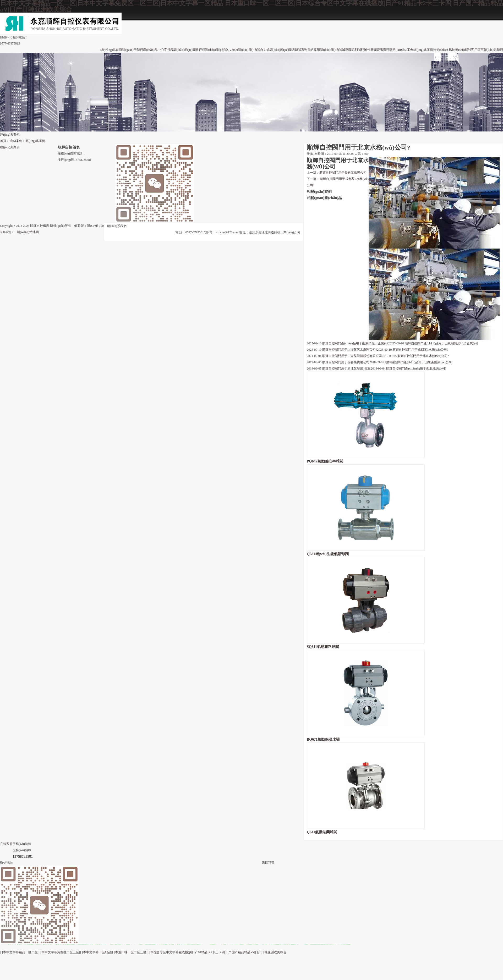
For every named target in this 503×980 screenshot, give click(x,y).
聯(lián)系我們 (493, 50)
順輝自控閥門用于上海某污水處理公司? (350, 350)
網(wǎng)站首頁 (111, 50)
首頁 (3, 141)
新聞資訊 (377, 50)
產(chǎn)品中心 (154, 50)
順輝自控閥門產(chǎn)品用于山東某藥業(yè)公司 (418, 362)
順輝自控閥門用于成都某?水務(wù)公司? (420, 350)
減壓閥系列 (350, 50)
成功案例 (407, 50)
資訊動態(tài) (392, 50)
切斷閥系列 (299, 50)
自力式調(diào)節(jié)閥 (276, 50)
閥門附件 (364, 50)
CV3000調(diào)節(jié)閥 (244, 50)
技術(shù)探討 (461, 50)
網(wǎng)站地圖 (28, 232)
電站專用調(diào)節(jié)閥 (325, 50)
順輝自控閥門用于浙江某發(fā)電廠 (346, 368)
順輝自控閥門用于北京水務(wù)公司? (423, 356)
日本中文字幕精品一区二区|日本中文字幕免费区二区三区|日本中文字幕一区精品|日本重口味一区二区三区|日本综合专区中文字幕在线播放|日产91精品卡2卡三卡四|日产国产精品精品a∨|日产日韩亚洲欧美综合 (143, 952)
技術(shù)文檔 (443, 50)
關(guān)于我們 (132, 50)
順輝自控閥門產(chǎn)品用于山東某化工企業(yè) (356, 343)
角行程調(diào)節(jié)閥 (212, 50)
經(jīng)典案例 (423, 50)
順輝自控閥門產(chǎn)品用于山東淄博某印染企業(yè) (441, 343)
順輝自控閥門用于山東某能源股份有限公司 (352, 356)
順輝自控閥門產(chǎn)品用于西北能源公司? (416, 368)
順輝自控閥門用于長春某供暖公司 (343, 173)
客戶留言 (477, 50)
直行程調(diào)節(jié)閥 (180, 50)
